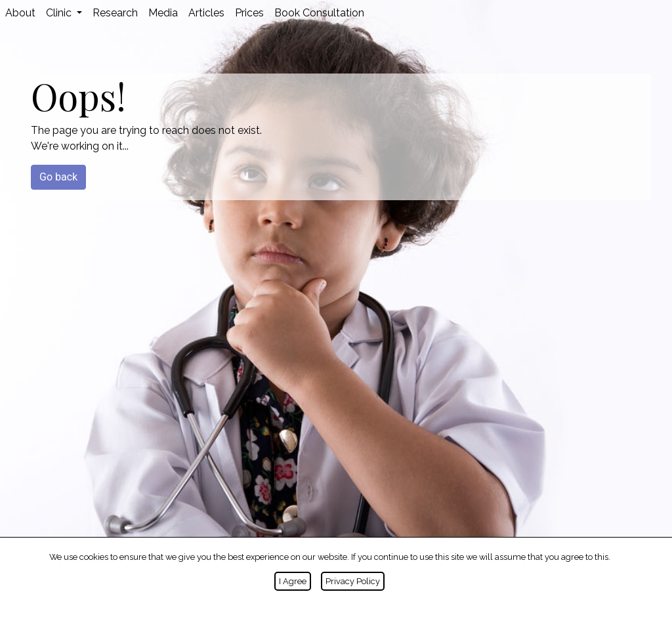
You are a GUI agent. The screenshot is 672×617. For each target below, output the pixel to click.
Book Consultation (319, 13)
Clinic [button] (60, 13)
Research (115, 13)
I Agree (293, 581)
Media (163, 13)
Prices (249, 13)
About (20, 13)
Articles (206, 13)
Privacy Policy (353, 581)
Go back (58, 177)
